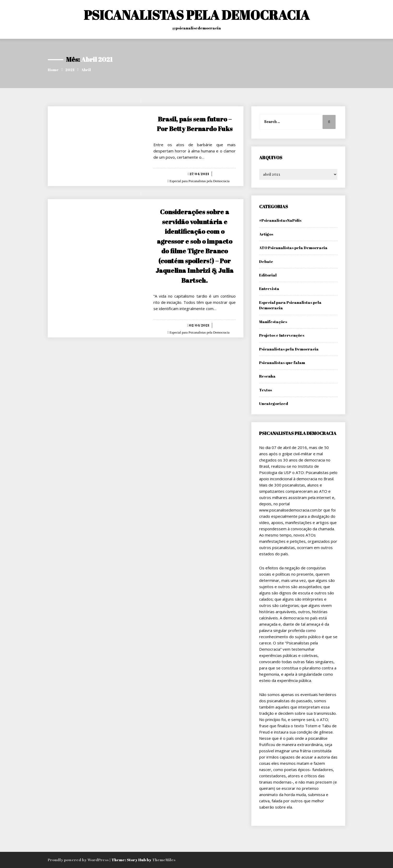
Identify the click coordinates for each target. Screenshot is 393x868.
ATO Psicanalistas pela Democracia (293, 248)
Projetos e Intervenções (282, 335)
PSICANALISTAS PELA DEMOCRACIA (197, 15)
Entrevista (269, 288)
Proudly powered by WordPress (79, 860)
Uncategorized (274, 403)
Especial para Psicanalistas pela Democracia (199, 181)
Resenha (267, 376)
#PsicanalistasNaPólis (280, 220)
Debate (266, 261)
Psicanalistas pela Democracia (289, 349)
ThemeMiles (164, 860)
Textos (266, 390)
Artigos (266, 234)
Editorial (268, 275)
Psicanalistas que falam (282, 362)
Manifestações (273, 322)
